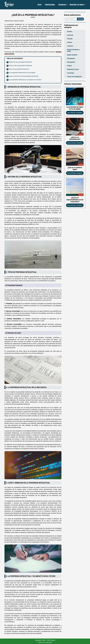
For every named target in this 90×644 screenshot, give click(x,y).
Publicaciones (50, 5)
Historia (69, 42)
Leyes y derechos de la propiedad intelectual (23, 76)
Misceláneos (71, 59)
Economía (70, 35)
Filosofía (70, 39)
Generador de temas (77, 5)
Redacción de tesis (73, 69)
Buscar (80, 19)
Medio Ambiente (72, 55)
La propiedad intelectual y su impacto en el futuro (25, 80)
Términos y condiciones (45, 642)
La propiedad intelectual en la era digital (22, 73)
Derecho (70, 32)
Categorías (62, 5)
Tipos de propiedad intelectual (19, 69)
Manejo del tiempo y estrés (73, 50)
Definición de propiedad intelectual (20, 62)
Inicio (40, 5)
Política (69, 66)
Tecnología (70, 73)
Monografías (71, 62)
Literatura (70, 46)
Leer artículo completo (75, 113)
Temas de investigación (74, 77)
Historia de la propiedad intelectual (20, 66)
